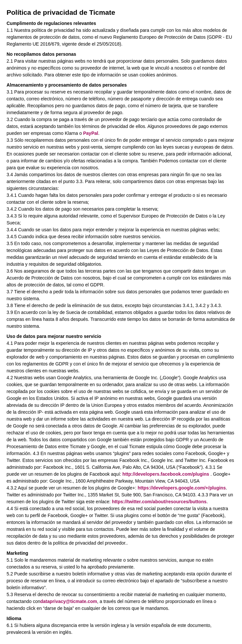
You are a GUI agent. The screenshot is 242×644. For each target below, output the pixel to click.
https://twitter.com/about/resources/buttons (159, 502)
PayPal (91, 133)
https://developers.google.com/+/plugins (182, 488)
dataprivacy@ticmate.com (69, 601)
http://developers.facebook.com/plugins (166, 474)
